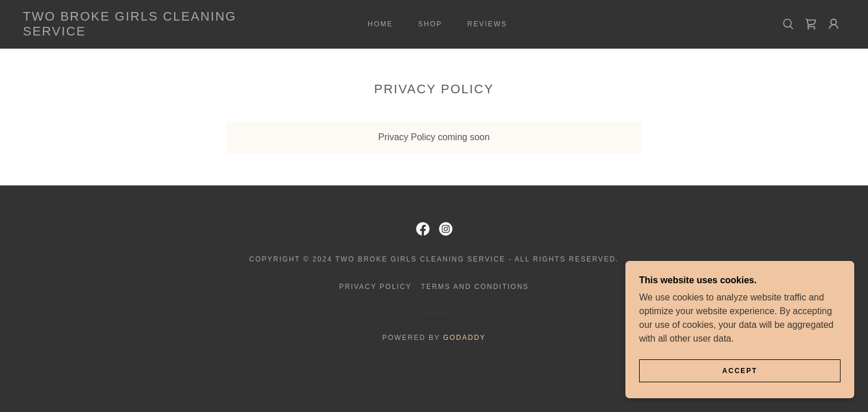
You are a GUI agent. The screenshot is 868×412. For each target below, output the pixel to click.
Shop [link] (430, 24)
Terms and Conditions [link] (475, 287)
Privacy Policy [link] (376, 287)
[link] (137, 32)
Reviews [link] (487, 24)
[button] (834, 24)
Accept (740, 371)
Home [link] (381, 24)
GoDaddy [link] (464, 338)
